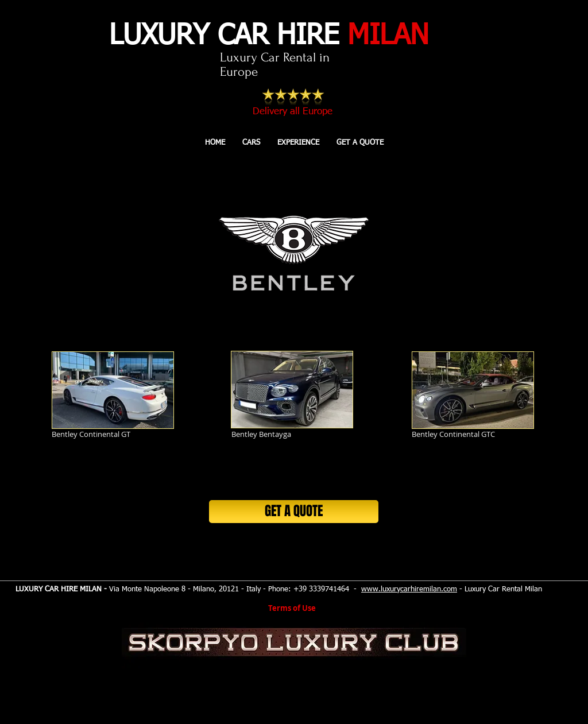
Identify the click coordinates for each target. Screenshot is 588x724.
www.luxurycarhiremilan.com (409, 589)
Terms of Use (292, 608)
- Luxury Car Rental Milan (500, 589)
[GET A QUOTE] (294, 512)
